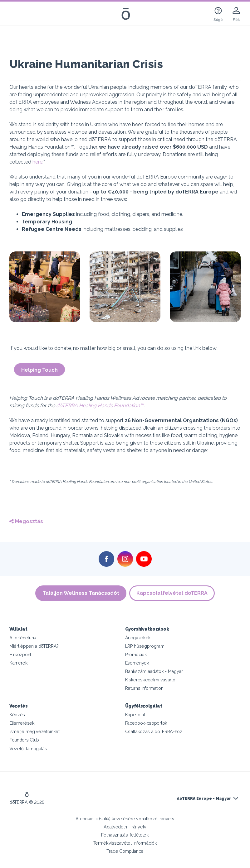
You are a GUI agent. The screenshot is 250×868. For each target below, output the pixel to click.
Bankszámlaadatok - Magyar (154, 671)
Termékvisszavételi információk (125, 843)
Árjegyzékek (138, 638)
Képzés (17, 715)
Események (137, 663)
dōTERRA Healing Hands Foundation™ (100, 405)
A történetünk (23, 638)
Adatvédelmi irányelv (125, 827)
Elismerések (22, 723)
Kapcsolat (135, 715)
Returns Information (144, 688)
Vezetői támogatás (28, 749)
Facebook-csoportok (146, 723)
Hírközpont (20, 654)
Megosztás (26, 521)
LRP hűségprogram (145, 646)
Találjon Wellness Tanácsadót (81, 593)
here (37, 162)
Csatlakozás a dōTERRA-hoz (154, 731)
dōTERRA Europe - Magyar (204, 799)
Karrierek (18, 663)
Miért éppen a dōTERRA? (34, 646)
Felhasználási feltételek (125, 835)
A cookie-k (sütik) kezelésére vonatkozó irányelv (125, 819)
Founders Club (24, 740)
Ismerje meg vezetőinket (34, 731)
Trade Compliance (125, 851)
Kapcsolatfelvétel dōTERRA (172, 593)
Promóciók (136, 654)
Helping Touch (39, 370)
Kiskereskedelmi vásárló (150, 680)
